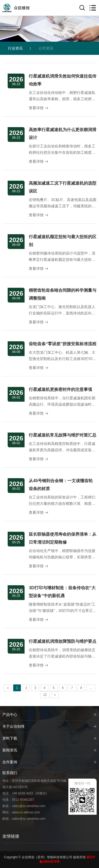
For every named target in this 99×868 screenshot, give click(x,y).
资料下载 (10, 738)
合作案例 (10, 762)
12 (45, 695)
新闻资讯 (10, 750)
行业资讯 (15, 48)
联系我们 (10, 773)
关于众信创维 (13, 726)
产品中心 (10, 714)
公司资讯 (46, 48)
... (91, 688)
